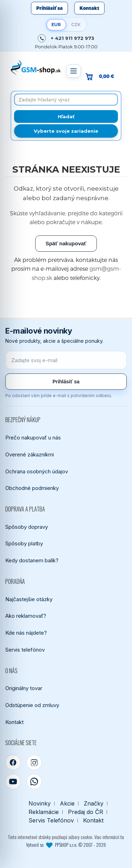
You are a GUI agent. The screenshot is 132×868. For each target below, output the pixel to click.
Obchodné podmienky (32, 488)
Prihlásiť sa (49, 8)
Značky (94, 804)
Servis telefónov (25, 650)
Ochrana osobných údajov (37, 471)
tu (122, 837)
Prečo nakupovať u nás (33, 438)
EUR (56, 25)
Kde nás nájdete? (26, 633)
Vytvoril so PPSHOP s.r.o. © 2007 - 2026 (66, 845)
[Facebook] (13, 762)
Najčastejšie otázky (29, 599)
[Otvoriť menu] (74, 71)
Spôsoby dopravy (27, 527)
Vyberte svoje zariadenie (66, 131)
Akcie (67, 804)
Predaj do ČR (86, 812)
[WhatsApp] (34, 782)
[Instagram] (34, 762)
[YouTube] (13, 782)
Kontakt (89, 8)
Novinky (40, 804)
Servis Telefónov (51, 821)
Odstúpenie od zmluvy (32, 705)
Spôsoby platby (24, 543)
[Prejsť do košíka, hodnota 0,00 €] (103, 76)
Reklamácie (44, 812)
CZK (76, 25)
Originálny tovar (24, 688)
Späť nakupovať (66, 243)
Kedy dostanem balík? (32, 560)
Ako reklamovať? (26, 616)
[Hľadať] (66, 116)
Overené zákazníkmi (30, 454)
